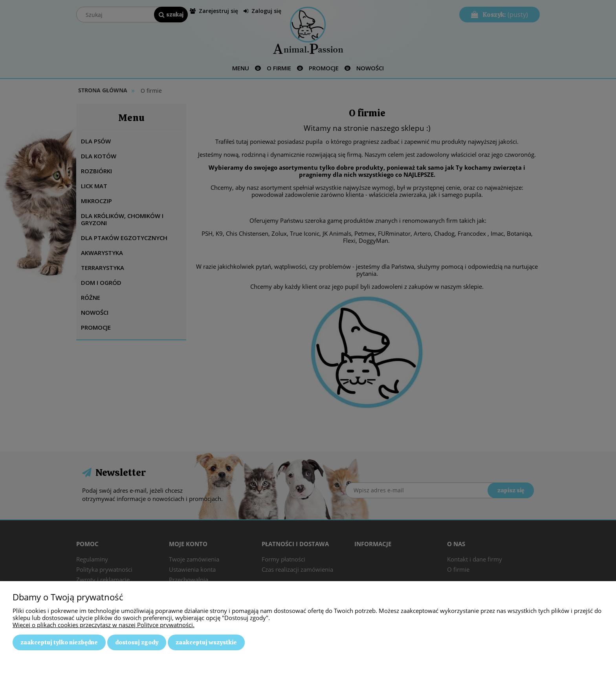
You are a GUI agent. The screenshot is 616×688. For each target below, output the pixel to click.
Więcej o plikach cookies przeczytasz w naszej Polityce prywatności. (104, 625)
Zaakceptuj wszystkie (206, 642)
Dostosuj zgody (137, 642)
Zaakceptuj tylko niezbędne (59, 642)
